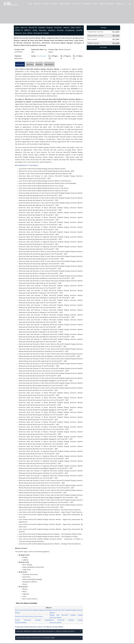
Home (29, 4)
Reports (54, 4)
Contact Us (120, 4)
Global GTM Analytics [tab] (68, 65)
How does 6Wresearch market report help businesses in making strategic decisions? (49, 632)
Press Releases (64, 4)
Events (95, 4)
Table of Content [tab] (38, 65)
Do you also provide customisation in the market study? (49, 638)
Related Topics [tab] (52, 65)
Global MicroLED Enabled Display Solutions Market (30, 617)
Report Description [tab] (23, 65)
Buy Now (103, 48)
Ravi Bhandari (42, 56)
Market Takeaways (106, 4)
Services (45, 4)
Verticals (76, 4)
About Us (37, 4)
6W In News (86, 4)
